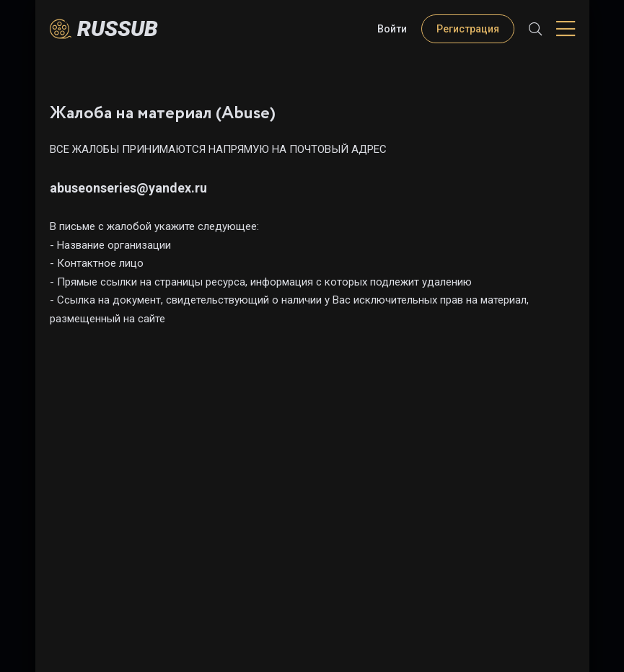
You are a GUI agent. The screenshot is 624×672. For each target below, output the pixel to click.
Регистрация (468, 29)
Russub (118, 28)
